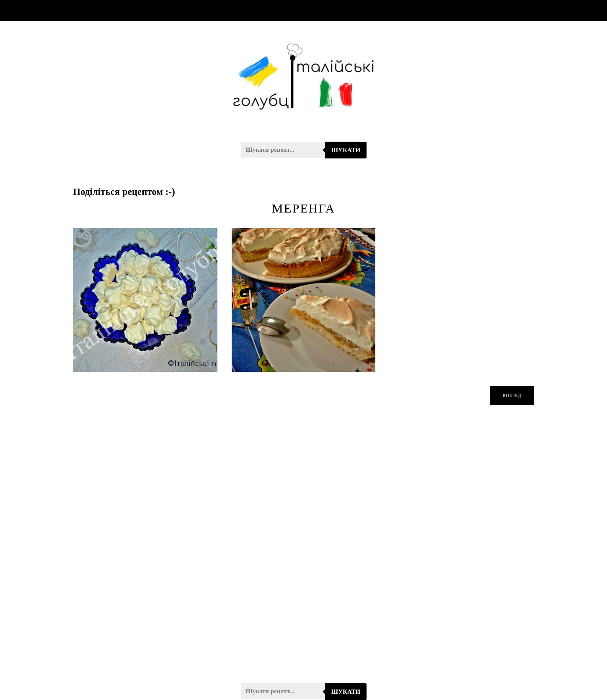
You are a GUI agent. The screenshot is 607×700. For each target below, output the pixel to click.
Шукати (346, 150)
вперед (512, 395)
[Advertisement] (304, 550)
